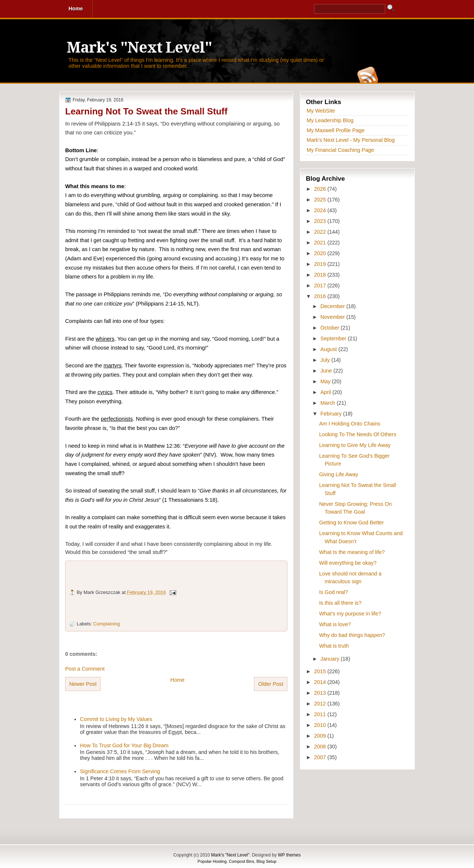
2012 (321, 704)
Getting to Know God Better (352, 523)
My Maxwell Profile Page (336, 130)
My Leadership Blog (330, 120)
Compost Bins (241, 861)
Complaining (106, 624)
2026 (321, 189)
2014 (321, 682)
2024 (321, 210)
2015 (321, 671)
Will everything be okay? (348, 563)
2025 (321, 200)
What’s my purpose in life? (350, 614)
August (329, 349)
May (326, 381)
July (326, 360)
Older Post (271, 684)
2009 (321, 736)
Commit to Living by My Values (116, 719)
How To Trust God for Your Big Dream (124, 745)
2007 (321, 757)
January (331, 659)
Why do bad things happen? (352, 635)
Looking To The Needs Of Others (358, 434)
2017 (321, 286)
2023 (321, 221)
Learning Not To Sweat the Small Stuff (146, 111)
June (327, 371)
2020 (321, 253)
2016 (321, 296)
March (328, 403)
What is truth (334, 646)
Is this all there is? (340, 603)
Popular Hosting (212, 861)
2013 (321, 693)
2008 (321, 747)
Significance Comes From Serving (120, 771)
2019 (321, 264)
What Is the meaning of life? (352, 552)
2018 (321, 275)
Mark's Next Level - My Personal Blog (351, 140)
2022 (321, 232)
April (326, 392)
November (333, 317)
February (332, 414)
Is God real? (334, 592)
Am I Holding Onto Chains (350, 424)
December (333, 306)
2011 (321, 714)
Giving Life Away (339, 474)
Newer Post (83, 684)
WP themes (289, 855)
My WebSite (321, 111)
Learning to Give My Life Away (355, 445)
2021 (321, 243)
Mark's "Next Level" (139, 48)
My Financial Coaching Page (340, 150)
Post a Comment (85, 669)
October (331, 328)
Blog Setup (267, 861)
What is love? (335, 624)
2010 (321, 725)
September (334, 338)
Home (177, 680)
